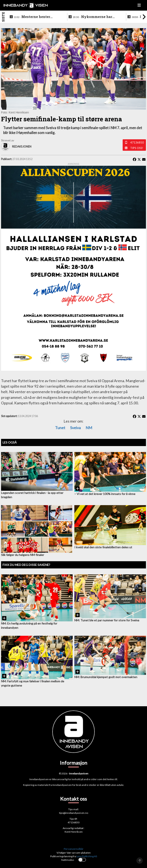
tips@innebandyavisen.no (74, 813)
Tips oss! (137, 148)
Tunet (60, 428)
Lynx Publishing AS (87, 856)
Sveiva (75, 428)
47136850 (137, 142)
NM (89, 428)
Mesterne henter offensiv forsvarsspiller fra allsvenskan (35, 17)
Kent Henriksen (74, 832)
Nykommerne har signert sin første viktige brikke (95, 17)
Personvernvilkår (74, 849)
